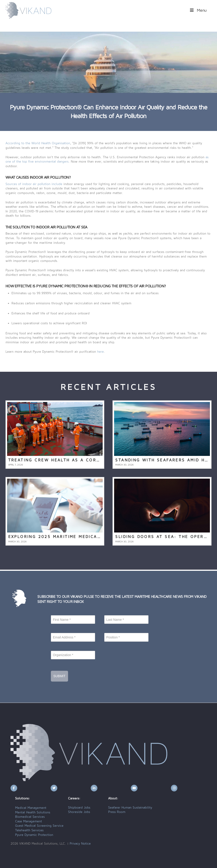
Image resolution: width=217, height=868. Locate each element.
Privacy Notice (80, 844)
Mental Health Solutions (33, 813)
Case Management (29, 821)
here (100, 352)
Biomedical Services (30, 817)
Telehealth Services (29, 830)
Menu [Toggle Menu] (198, 10)
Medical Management (31, 808)
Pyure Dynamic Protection (34, 835)
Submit (59, 676)
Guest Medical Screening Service (39, 826)
